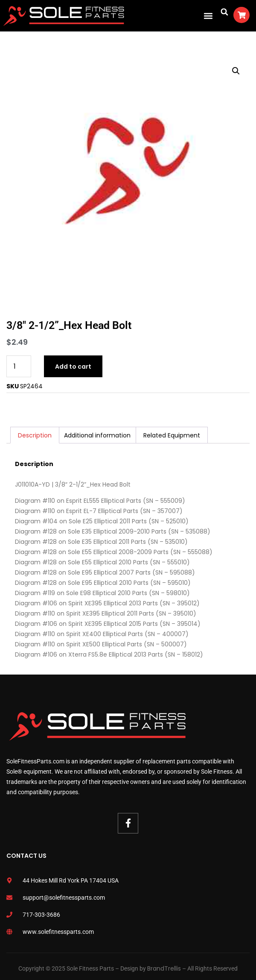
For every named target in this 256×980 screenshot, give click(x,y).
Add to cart (73, 367)
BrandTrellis (164, 968)
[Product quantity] (19, 366)
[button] (208, 16)
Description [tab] (35, 435)
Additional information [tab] (97, 435)
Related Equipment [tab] (172, 435)
